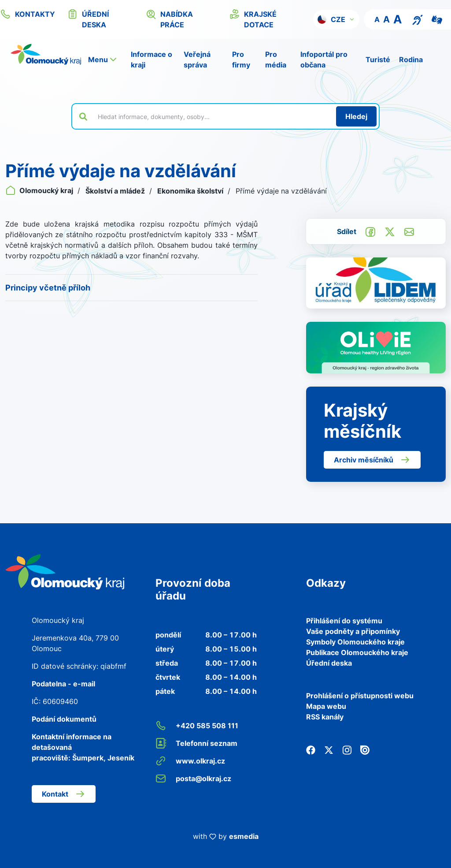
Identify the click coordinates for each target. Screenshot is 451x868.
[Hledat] (356, 116)
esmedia (244, 836)
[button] (336, 19)
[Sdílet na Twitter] (390, 231)
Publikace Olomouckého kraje (357, 652)
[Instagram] (347, 749)
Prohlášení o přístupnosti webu (360, 696)
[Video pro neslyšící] (437, 19)
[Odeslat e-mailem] (409, 231)
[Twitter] (329, 749)
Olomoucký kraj (40, 190)
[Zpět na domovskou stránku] (46, 54)
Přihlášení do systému (344, 621)
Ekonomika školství (191, 191)
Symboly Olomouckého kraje (355, 642)
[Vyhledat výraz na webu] (212, 116)
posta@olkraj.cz (193, 779)
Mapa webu (326, 706)
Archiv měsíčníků (372, 460)
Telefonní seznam (196, 743)
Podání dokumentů (64, 719)
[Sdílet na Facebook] (370, 231)
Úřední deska (329, 663)
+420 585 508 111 (197, 726)
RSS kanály (325, 717)
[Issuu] (365, 749)
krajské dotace (253, 19)
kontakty (28, 14)
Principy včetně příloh (48, 288)
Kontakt (64, 794)
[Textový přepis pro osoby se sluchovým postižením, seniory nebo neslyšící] (418, 19)
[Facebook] (311, 749)
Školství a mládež (116, 191)
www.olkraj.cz (190, 761)
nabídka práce (169, 19)
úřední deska (88, 19)
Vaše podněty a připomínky (353, 631)
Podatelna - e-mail (63, 684)
